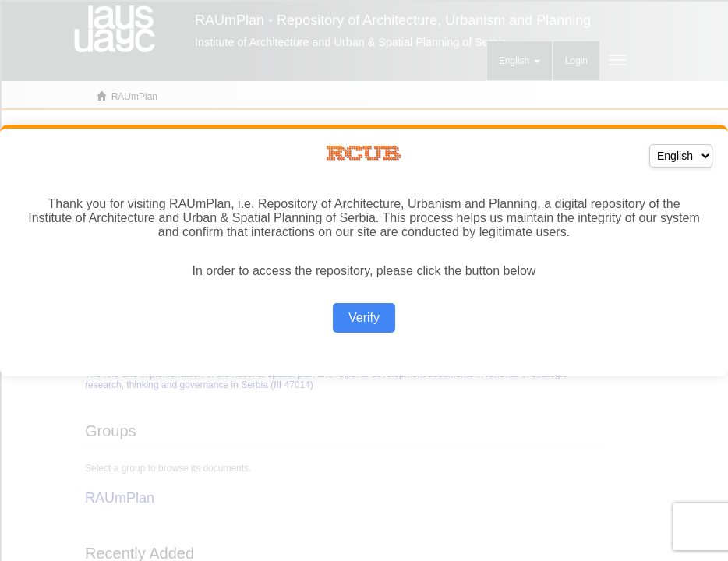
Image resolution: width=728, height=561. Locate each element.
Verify (364, 318)
